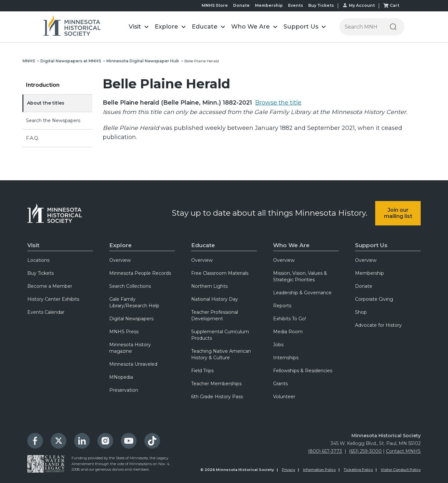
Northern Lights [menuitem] (209, 286)
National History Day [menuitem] (215, 299)
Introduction (43, 85)
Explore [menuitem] (120, 245)
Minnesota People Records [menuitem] (140, 273)
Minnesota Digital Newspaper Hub (143, 61)
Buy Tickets (321, 5)
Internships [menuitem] (286, 358)
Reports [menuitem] (282, 306)
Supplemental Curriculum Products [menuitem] (220, 335)
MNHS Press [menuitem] (124, 332)
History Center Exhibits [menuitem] (53, 299)
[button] (138, 27)
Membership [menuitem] (369, 273)
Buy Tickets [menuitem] (40, 273)
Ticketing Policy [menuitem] (358, 470)
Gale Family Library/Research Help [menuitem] (134, 302)
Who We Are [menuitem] (291, 245)
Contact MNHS (403, 451)
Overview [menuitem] (120, 260)
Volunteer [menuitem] (284, 397)
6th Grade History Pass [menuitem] (217, 397)
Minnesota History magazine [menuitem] (130, 348)
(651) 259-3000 (365, 451)
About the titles (46, 103)
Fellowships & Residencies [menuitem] (303, 371)
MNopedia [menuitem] (121, 377)
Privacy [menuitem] (289, 470)
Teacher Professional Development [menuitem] (215, 315)
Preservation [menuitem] (124, 390)
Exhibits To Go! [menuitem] (290, 319)
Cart (395, 5)
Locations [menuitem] (38, 260)
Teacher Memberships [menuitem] (216, 384)
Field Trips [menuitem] (202, 371)
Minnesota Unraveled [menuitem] (133, 364)
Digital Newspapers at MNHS (71, 61)
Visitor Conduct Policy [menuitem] (401, 470)
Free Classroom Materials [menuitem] (220, 273)
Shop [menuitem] (361, 312)
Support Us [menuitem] (371, 245)
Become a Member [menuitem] (50, 286)
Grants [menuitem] (280, 384)
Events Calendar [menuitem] (46, 312)
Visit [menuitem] (33, 245)
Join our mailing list (398, 213)
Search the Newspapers (53, 121)
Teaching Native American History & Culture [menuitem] (221, 354)
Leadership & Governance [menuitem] (302, 293)
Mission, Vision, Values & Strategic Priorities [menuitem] (300, 276)
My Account (362, 5)
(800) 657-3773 (325, 451)
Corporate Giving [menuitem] (374, 299)
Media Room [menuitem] (288, 332)
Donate (241, 5)
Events (296, 5)
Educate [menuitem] (203, 245)
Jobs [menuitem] (278, 345)
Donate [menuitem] (364, 286)
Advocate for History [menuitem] (378, 325)
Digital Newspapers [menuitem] (131, 319)
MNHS (29, 61)
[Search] (393, 27)
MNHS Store (215, 5)
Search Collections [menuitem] (130, 286)
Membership (269, 5)
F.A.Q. (33, 138)
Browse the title (278, 103)
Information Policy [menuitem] (319, 470)
